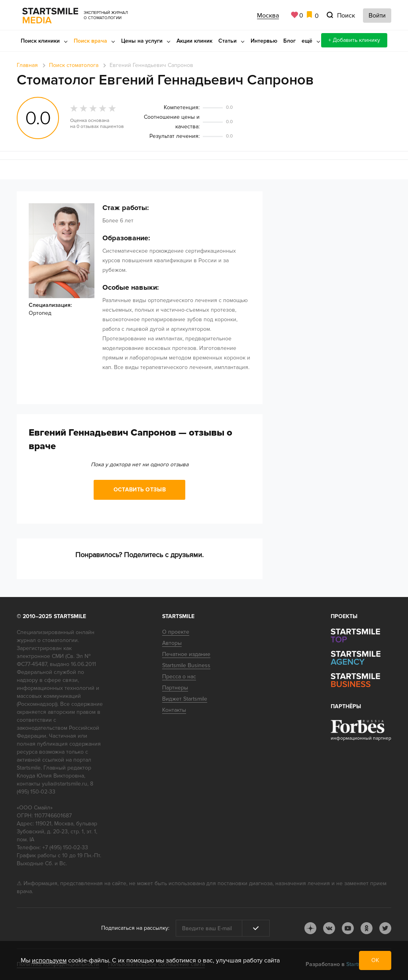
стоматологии (60, 640)
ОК (375, 960)
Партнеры (175, 688)
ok (367, 928)
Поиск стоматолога (74, 65)
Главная (27, 65)
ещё (307, 41)
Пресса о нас (179, 677)
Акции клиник (194, 41)
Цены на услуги (142, 41)
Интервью (264, 41)
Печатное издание (186, 654)
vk (329, 928)
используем (49, 960)
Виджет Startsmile (185, 699)
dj (310, 928)
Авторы (172, 643)
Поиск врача (90, 41)
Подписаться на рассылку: (135, 928)
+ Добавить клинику (354, 40)
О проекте (176, 632)
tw (385, 928)
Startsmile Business (186, 665)
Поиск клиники (40, 41)
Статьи (228, 41)
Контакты (174, 710)
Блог (289, 41)
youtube (348, 928)
